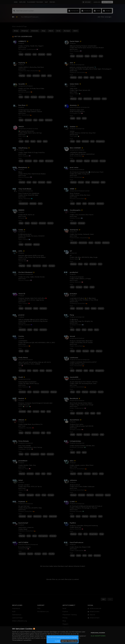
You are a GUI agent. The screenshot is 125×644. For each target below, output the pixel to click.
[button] (98, 633)
